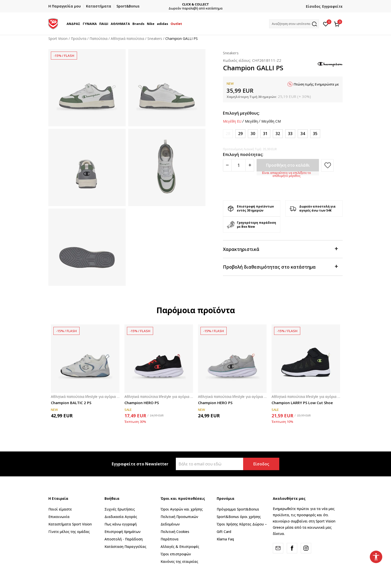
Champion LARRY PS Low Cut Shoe (302, 403)
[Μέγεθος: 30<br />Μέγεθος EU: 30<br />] (253, 134)
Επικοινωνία (59, 517)
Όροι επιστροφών (176, 554)
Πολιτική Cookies (175, 532)
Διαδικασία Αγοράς (121, 517)
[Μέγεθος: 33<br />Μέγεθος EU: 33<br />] (290, 134)
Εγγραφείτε (332, 6)
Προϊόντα (79, 38)
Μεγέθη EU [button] (232, 121)
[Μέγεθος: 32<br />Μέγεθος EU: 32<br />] (278, 134)
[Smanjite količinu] (227, 165)
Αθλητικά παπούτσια (127, 38)
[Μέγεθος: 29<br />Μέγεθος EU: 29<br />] (240, 134)
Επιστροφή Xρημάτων (123, 532)
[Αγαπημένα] (326, 24)
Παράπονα (170, 539)
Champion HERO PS (142, 403)
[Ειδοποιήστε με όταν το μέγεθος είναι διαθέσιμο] (228, 134)
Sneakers (155, 38)
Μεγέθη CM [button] (271, 121)
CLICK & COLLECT (207, 4)
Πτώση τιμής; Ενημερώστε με (316, 84)
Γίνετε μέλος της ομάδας (69, 532)
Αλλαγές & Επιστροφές (180, 547)
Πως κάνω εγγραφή (121, 524)
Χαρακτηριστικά (280, 249)
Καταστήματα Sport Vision (70, 524)
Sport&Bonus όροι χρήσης (239, 517)
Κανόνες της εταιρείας (179, 561)
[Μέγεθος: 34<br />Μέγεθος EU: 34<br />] (303, 134)
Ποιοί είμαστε (60, 509)
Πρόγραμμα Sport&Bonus (238, 509)
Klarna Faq (225, 539)
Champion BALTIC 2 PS (71, 403)
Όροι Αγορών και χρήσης (182, 509)
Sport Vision (58, 38)
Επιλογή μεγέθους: (241, 113)
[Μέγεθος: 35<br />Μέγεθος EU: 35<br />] (315, 134)
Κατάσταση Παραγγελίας (125, 547)
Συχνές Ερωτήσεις (120, 509)
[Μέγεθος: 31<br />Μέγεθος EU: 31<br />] (265, 134)
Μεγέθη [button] (251, 121)
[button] (294, 24)
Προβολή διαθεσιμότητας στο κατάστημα (280, 266)
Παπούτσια (98, 38)
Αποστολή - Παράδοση (124, 539)
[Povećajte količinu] (250, 165)
